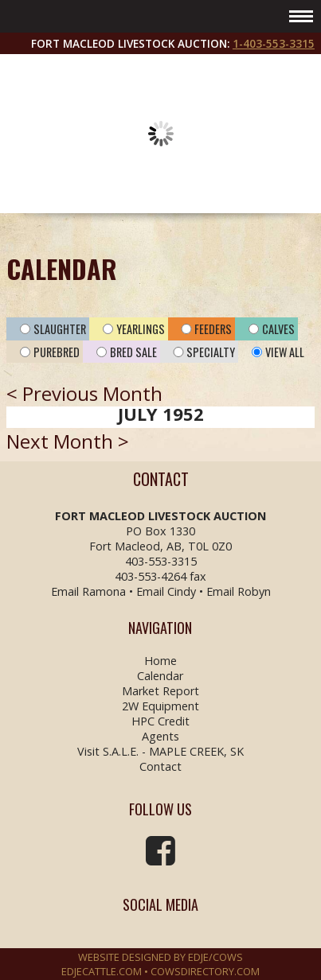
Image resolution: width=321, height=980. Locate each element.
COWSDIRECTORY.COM (205, 971)
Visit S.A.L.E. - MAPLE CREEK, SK (160, 751)
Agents (160, 736)
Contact (160, 766)
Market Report (160, 691)
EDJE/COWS (215, 957)
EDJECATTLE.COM (102, 971)
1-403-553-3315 (274, 43)
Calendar (160, 676)
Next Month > (68, 441)
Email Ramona (88, 591)
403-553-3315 (161, 561)
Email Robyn (239, 591)
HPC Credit (160, 721)
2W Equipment (160, 706)
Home (160, 661)
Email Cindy (166, 591)
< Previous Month (84, 393)
